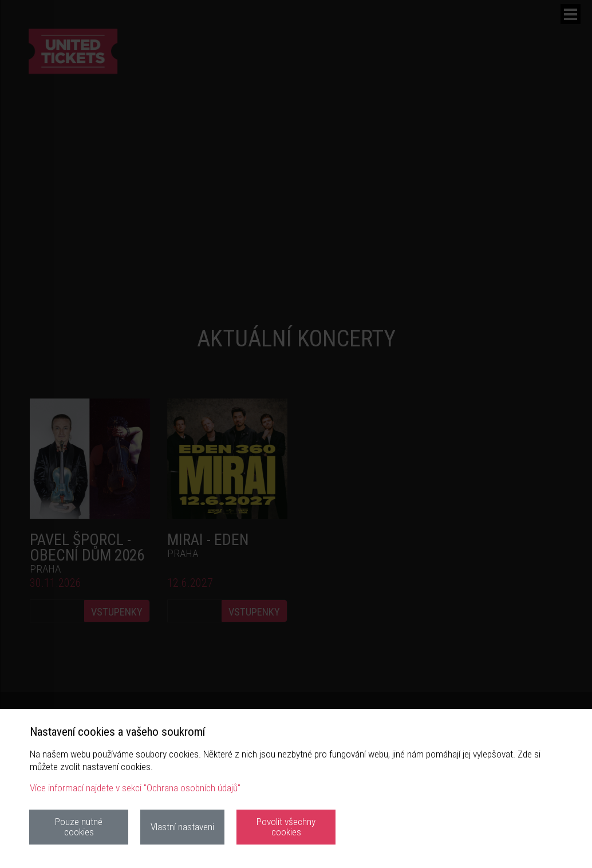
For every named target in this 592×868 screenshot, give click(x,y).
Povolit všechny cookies (286, 826)
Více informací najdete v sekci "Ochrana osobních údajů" (135, 788)
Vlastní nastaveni (182, 827)
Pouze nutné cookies (79, 826)
